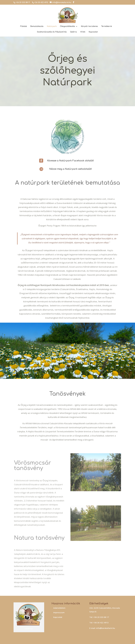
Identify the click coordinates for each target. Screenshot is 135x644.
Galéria (73, 32)
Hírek (83, 32)
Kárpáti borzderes (89, 26)
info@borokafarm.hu (106, 628)
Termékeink (107, 26)
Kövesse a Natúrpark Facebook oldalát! (71, 161)
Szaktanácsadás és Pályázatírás (52, 32)
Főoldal (24, 26)
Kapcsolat (93, 32)
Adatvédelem (59, 608)
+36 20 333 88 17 (23, 2)
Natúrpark (52, 26)
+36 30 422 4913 (41, 2)
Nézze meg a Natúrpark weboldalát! (71, 169)
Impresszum (59, 612)
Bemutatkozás (37, 26)
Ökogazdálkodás (67, 26)
